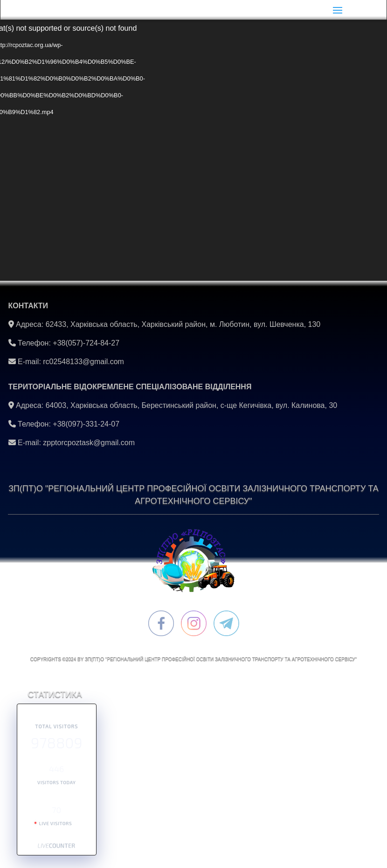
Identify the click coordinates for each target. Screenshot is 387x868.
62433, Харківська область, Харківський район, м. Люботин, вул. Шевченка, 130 (183, 324)
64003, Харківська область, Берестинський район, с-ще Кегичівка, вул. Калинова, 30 (192, 405)
